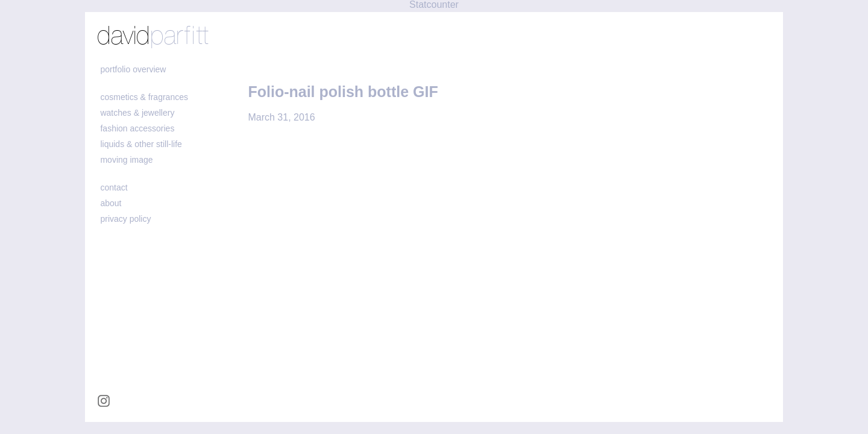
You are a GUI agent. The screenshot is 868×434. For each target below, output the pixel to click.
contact (114, 187)
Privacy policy (125, 219)
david (153, 37)
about (111, 203)
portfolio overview (133, 69)
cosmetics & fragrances (144, 97)
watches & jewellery (137, 113)
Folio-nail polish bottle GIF (343, 92)
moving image (126, 160)
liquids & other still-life (141, 144)
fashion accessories (137, 128)
